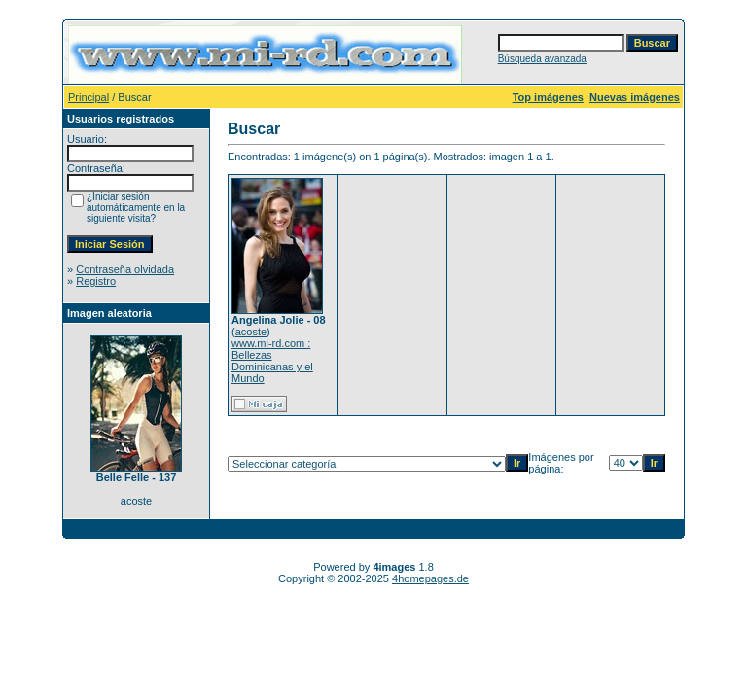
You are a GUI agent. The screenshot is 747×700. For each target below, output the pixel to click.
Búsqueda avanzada (542, 59)
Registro (96, 281)
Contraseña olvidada (125, 269)
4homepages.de (430, 578)
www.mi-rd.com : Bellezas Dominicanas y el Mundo (272, 361)
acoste (251, 332)
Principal (89, 97)
